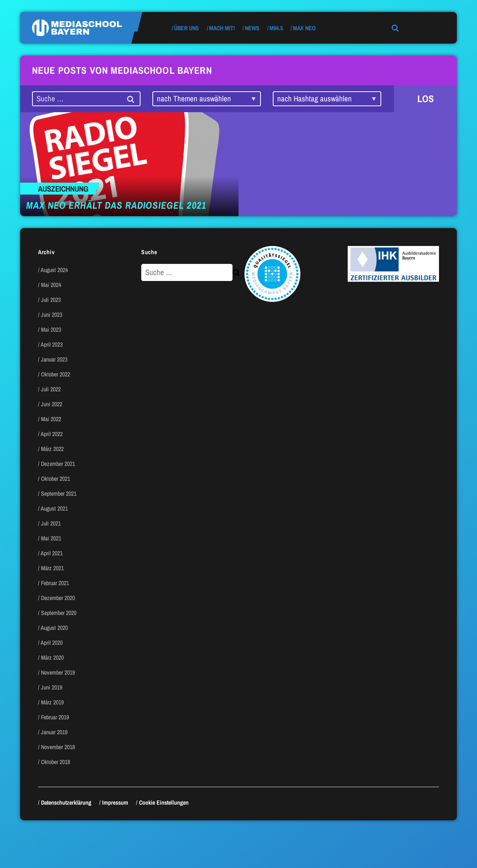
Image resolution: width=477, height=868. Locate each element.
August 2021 (54, 508)
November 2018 (58, 747)
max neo (304, 28)
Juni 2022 (52, 404)
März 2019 (52, 702)
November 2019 (58, 672)
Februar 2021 (55, 583)
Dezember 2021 (58, 464)
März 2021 (52, 568)
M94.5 (276, 28)
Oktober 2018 (56, 762)
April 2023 (52, 344)
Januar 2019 (54, 732)
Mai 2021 (51, 538)
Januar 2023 (54, 359)
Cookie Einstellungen (164, 802)
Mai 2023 (51, 329)
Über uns (187, 28)
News (252, 28)
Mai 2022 (51, 419)
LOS (426, 99)
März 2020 (52, 657)
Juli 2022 (51, 389)
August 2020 (54, 628)
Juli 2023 (51, 300)
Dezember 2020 (58, 598)
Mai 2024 (51, 285)
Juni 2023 (52, 315)
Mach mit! (222, 28)
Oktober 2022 (56, 374)
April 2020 (52, 643)
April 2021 (52, 553)
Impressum (115, 802)
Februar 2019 (55, 717)
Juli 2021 (51, 523)
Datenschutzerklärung (66, 802)
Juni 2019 (52, 687)
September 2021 (59, 493)
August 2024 (54, 270)
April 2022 (52, 434)
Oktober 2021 (56, 479)
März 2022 (52, 449)
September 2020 (59, 613)
